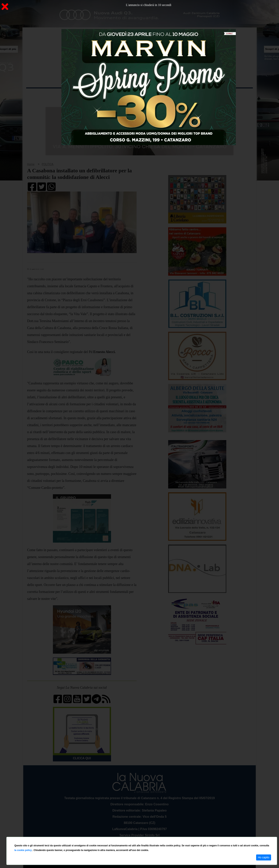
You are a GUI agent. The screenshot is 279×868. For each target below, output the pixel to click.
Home (36, 94)
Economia (125, 94)
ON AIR (238, 95)
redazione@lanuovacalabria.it (148, 835)
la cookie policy (23, 850)
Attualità (109, 94)
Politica (81, 94)
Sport (140, 94)
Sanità (95, 94)
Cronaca (67, 94)
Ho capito (264, 857)
